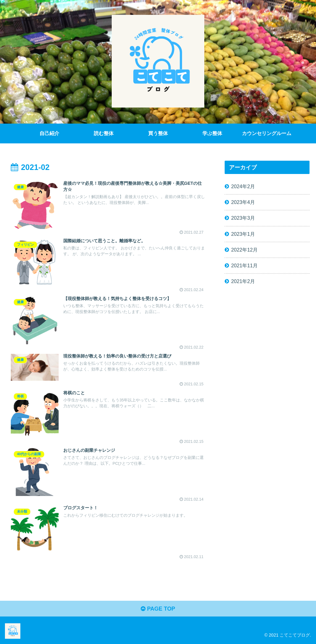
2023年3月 (243, 218)
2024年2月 (243, 186)
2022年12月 (244, 250)
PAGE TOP (158, 609)
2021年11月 (244, 265)
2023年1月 (243, 234)
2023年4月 (243, 202)
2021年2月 (243, 281)
